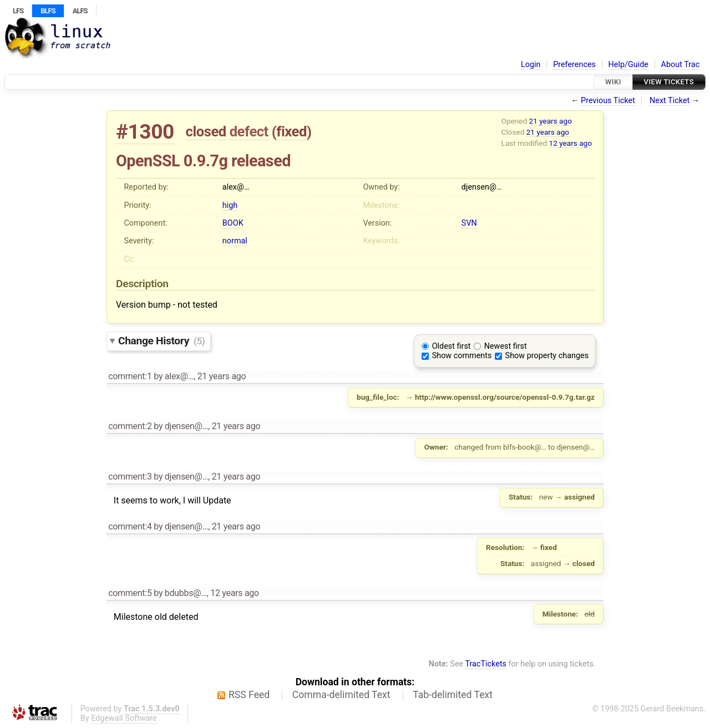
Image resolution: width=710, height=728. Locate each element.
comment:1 (130, 376)
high (230, 205)
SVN (469, 223)
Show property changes (547, 356)
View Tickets (669, 82)
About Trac (681, 65)
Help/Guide (628, 65)
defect (249, 131)
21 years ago (551, 121)
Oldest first (452, 346)
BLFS (48, 11)
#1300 (145, 132)
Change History (161, 341)
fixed (291, 131)
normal (235, 241)
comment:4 (130, 526)
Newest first (506, 346)
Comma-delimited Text (341, 695)
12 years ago (570, 143)
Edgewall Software (124, 718)
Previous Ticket (608, 101)
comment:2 (130, 426)
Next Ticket (670, 101)
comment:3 (130, 477)
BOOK (233, 223)
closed (206, 131)
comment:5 (130, 593)
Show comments (462, 356)
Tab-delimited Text (453, 695)
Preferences (574, 65)
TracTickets (486, 664)
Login (531, 65)
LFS (18, 11)
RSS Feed (249, 695)
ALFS (80, 11)
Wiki (613, 82)
